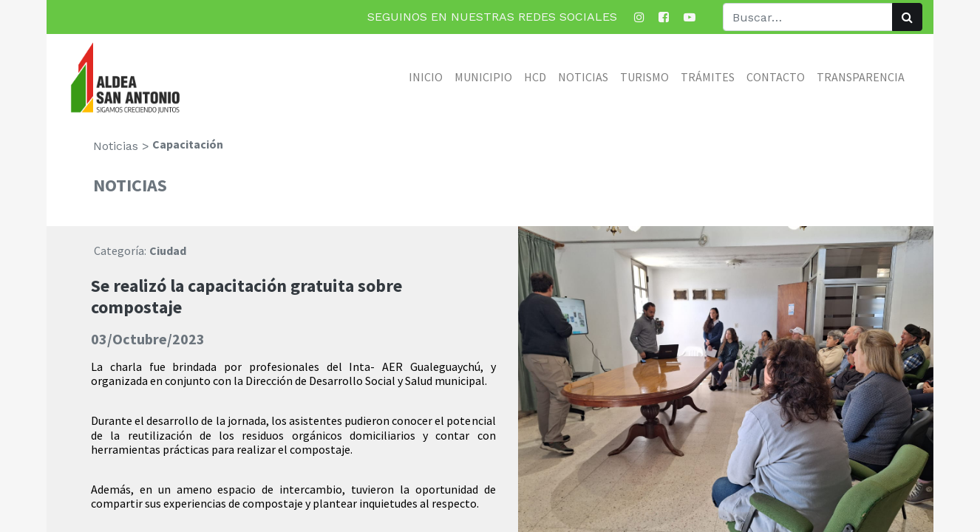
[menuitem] (426, 77)
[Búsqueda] (907, 17)
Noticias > (121, 146)
